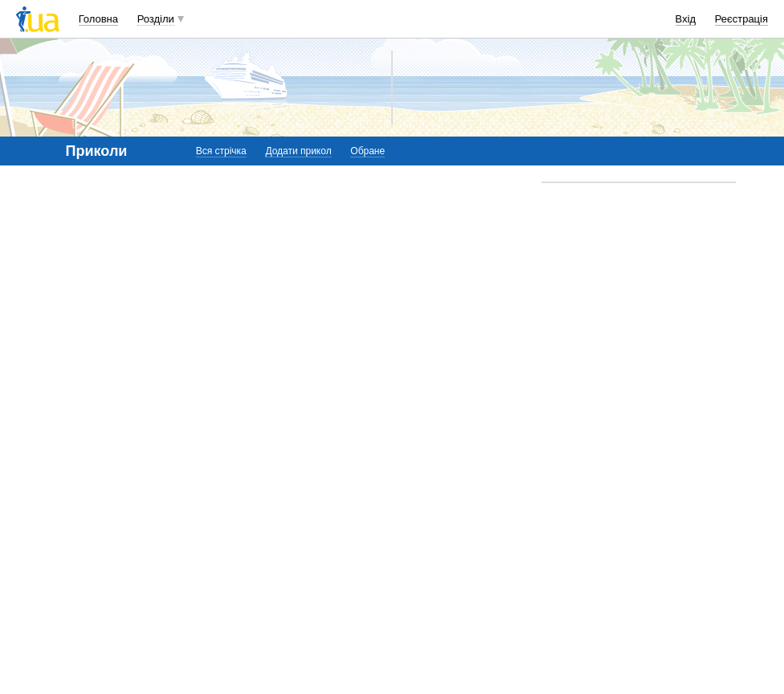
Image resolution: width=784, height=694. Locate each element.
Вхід (686, 19)
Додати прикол (298, 151)
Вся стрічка (221, 151)
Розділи (156, 19)
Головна (98, 19)
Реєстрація (741, 19)
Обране (367, 151)
